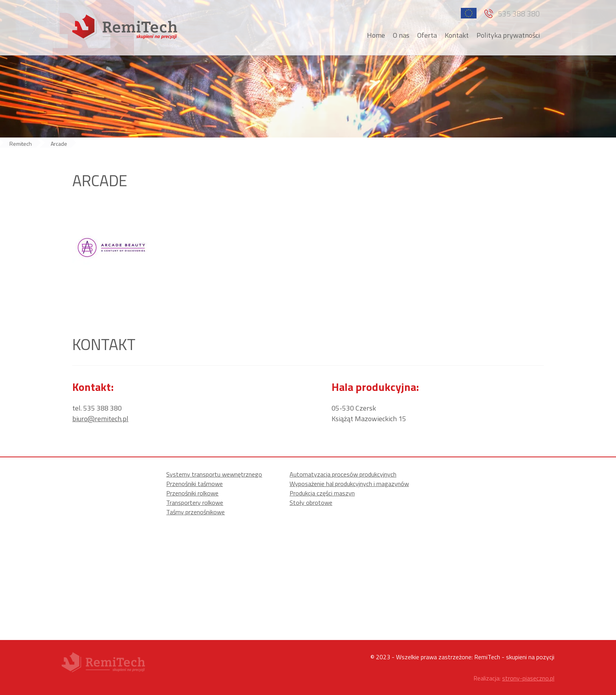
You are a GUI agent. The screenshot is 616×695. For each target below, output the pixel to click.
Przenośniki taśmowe (194, 484)
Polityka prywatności (508, 35)
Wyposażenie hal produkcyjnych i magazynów (349, 484)
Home (376, 35)
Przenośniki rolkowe (192, 493)
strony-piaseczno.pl (528, 678)
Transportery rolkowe (195, 502)
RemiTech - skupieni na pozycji (514, 657)
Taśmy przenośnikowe (195, 512)
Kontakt (457, 35)
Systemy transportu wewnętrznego (214, 474)
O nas (401, 35)
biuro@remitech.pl (100, 419)
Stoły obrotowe (311, 502)
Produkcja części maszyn (322, 493)
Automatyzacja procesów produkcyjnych (343, 474)
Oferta (427, 35)
